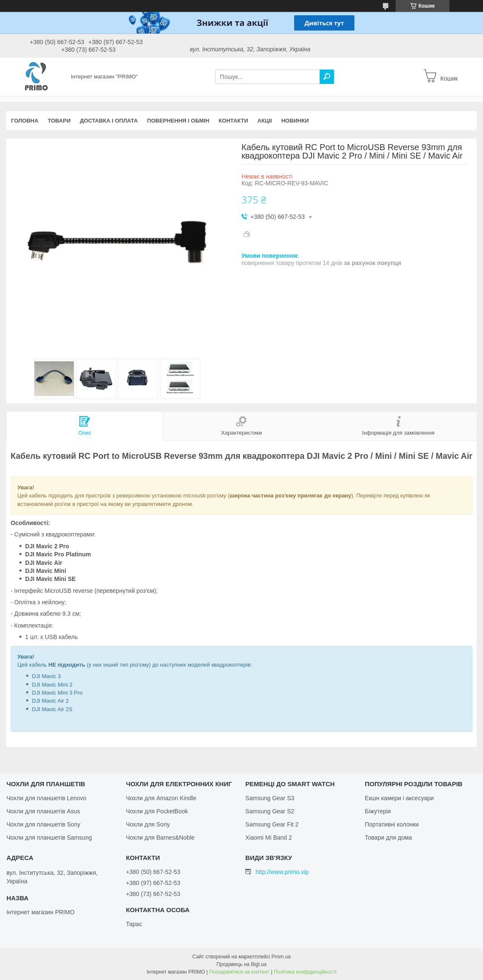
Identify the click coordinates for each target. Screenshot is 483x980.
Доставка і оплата (109, 121)
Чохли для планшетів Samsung (49, 838)
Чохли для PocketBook (157, 811)
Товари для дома (389, 838)
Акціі (265, 121)
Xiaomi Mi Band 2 (269, 838)
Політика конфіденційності (305, 972)
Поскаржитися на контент (239, 972)
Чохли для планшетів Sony (43, 824)
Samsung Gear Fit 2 (272, 824)
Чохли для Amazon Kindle (161, 798)
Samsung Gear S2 (270, 811)
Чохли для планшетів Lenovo (46, 798)
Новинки (295, 121)
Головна (25, 121)
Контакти (233, 121)
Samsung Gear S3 (270, 798)
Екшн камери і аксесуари (400, 798)
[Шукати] (327, 77)
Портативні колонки (392, 824)
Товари (59, 121)
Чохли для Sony (148, 824)
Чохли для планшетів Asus (43, 811)
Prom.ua (281, 957)
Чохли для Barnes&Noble (160, 838)
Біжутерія (378, 811)
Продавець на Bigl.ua (241, 964)
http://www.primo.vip (282, 872)
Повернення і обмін (178, 121)
